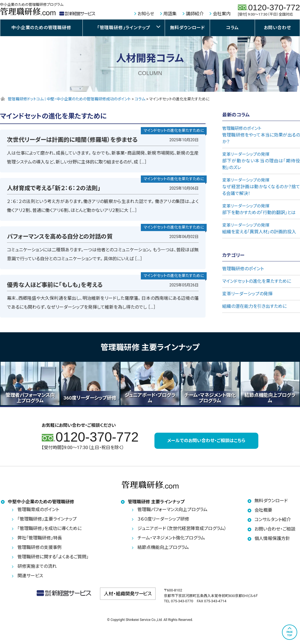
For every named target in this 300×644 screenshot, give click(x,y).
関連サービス (30, 577)
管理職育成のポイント (38, 511)
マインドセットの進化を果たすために (257, 281)
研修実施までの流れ (37, 568)
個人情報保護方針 (272, 540)
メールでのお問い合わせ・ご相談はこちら (206, 441)
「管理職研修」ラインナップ (124, 28)
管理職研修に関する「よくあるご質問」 (53, 558)
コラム (232, 28)
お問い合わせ (277, 28)
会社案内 (222, 14)
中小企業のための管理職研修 (41, 28)
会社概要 (263, 512)
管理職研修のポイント (243, 269)
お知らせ (146, 14)
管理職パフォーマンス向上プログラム (172, 511)
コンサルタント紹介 (273, 521)
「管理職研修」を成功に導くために (50, 530)
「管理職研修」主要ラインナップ (47, 521)
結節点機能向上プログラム (163, 549)
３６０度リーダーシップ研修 (163, 521)
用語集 (170, 14)
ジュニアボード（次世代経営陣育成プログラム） (182, 530)
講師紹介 (195, 14)
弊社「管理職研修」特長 (40, 540)
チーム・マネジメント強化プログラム (171, 540)
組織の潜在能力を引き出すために (254, 306)
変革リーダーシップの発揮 (247, 294)
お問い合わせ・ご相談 (275, 531)
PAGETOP (289, 634)
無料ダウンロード (187, 28)
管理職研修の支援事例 (40, 549)
